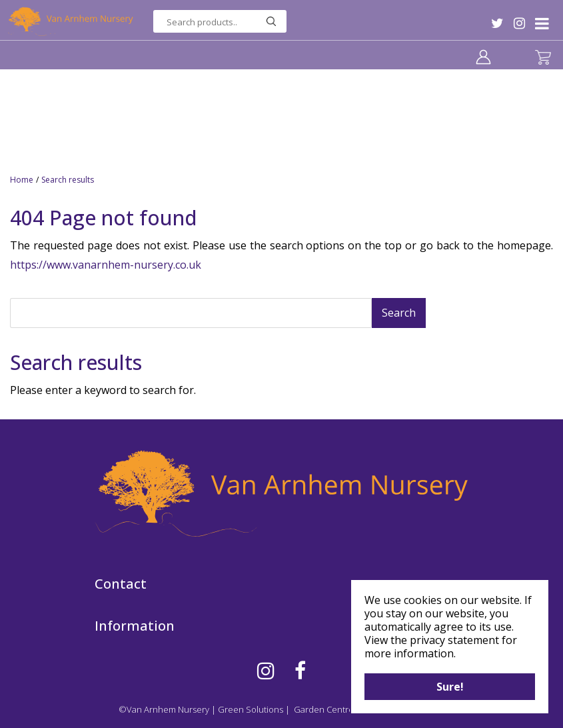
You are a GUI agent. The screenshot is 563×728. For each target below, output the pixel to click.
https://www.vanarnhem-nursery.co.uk (106, 265)
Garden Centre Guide (337, 709)
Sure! (450, 687)
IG (519, 23)
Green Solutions (251, 709)
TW (497, 23)
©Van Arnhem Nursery (164, 709)
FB (300, 671)
